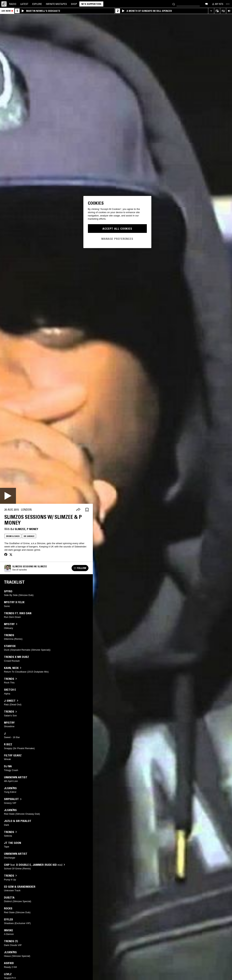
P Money (33, 529)
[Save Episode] (87, 510)
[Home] (4, 4)
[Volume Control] (229, 11)
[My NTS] (217, 4)
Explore (37, 4)
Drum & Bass (13, 536)
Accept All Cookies (117, 229)
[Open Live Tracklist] (223, 11)
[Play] (8, 496)
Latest (24, 4)
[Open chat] (206, 4)
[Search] (174, 4)
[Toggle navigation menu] (228, 4)
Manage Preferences (117, 239)
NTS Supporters (91, 4)
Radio (13, 4)
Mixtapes (56, 4)
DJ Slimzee (18, 529)
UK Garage (29, 536)
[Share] (78, 510)
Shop (74, 4)
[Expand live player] (211, 11)
